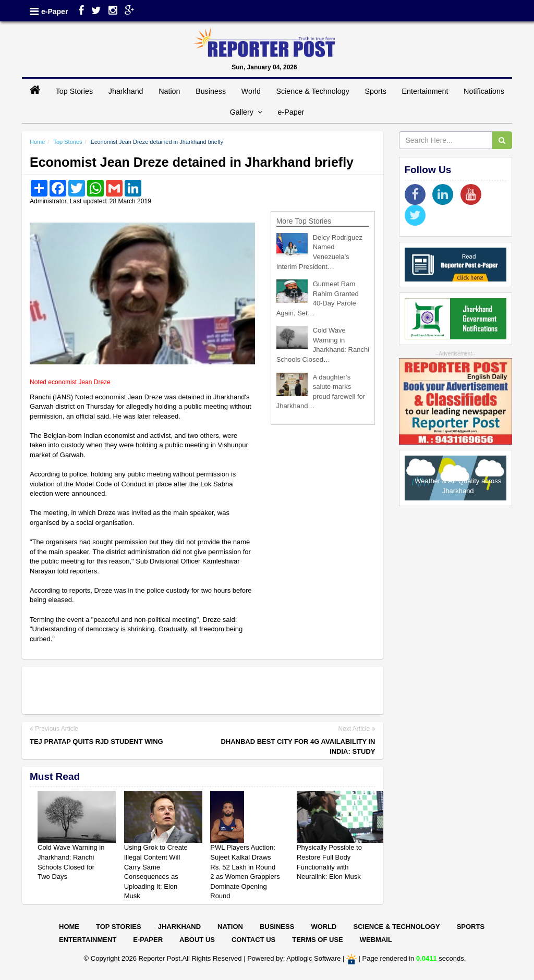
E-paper (148, 940)
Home (37, 142)
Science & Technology (312, 91)
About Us (197, 940)
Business (211, 91)
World (251, 91)
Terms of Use (318, 940)
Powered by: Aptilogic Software (294, 958)
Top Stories (75, 91)
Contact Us (253, 940)
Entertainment (425, 91)
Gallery (246, 112)
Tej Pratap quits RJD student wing (96, 742)
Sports (376, 91)
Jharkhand (126, 91)
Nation (169, 91)
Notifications (484, 91)
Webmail (376, 940)
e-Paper (54, 11)
